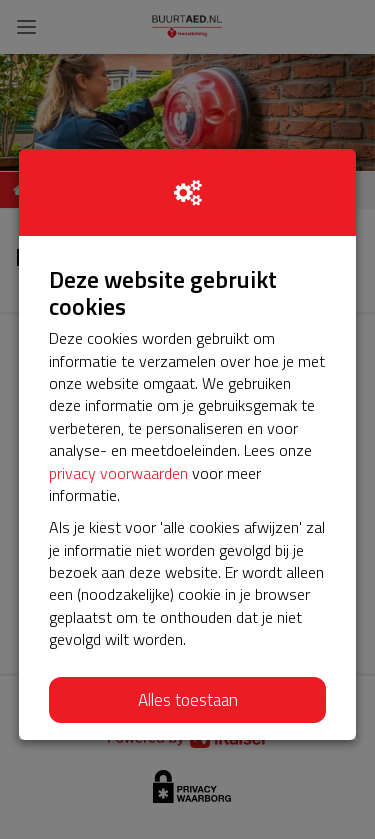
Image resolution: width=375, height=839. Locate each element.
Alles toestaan (188, 700)
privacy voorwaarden (118, 473)
